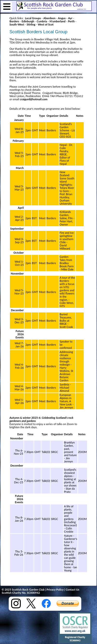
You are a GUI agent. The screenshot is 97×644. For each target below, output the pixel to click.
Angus (62, 18)
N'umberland (58, 21)
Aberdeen (49, 18)
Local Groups (33, 18)
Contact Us (72, 590)
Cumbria (42, 21)
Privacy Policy (55, 590)
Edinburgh (28, 21)
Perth (71, 21)
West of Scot (46, 24)
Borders (14, 21)
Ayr (70, 18)
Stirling (31, 24)
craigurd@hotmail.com (34, 99)
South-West (17, 24)
